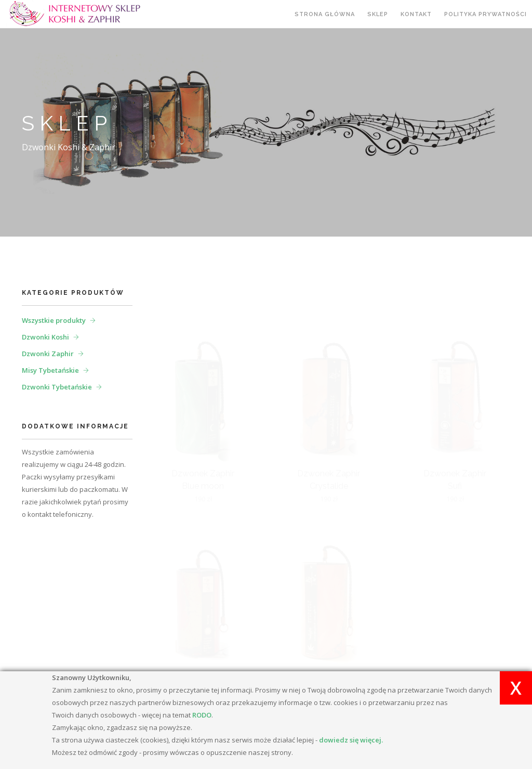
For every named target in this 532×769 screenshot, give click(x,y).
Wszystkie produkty (54, 320)
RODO (202, 715)
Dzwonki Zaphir (48, 354)
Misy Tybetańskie (50, 370)
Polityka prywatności (486, 14)
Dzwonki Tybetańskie (57, 387)
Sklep (378, 14)
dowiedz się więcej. (351, 740)
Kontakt (416, 14)
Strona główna (325, 14)
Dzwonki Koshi (45, 337)
